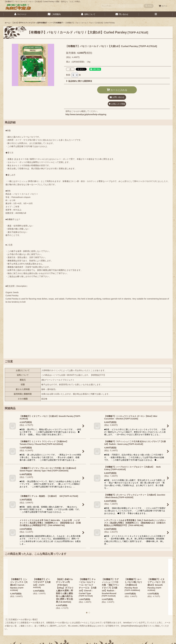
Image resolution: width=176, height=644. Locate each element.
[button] (156, 14)
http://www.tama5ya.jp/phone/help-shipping (86, 114)
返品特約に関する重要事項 (79, 81)
